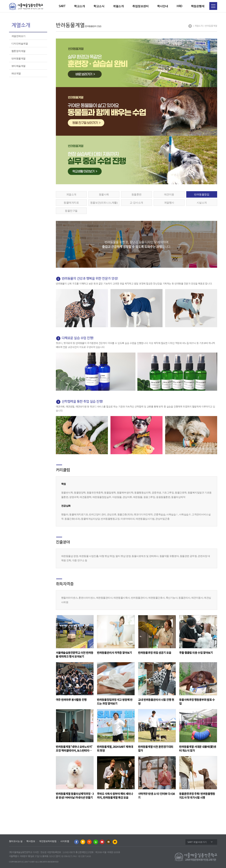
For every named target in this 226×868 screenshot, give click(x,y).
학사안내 (163, 6)
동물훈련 (137, 194)
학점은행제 (198, 6)
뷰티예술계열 (18, 66)
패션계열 (16, 73)
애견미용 (169, 194)
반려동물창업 (202, 194)
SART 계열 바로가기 (197, 842)
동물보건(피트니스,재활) (104, 202)
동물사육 (104, 194)
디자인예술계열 (20, 43)
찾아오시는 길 (16, 841)
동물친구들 (71, 211)
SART (62, 6)
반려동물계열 (18, 58)
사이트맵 (65, 841)
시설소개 (202, 202)
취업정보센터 (140, 6)
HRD (179, 6)
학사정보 (31, 841)
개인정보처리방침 (48, 841)
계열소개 (118, 6)
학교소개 (79, 6)
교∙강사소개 (136, 202)
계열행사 (169, 202)
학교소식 (99, 6)
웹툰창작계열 (18, 51)
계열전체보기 (18, 36)
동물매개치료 (71, 202)
